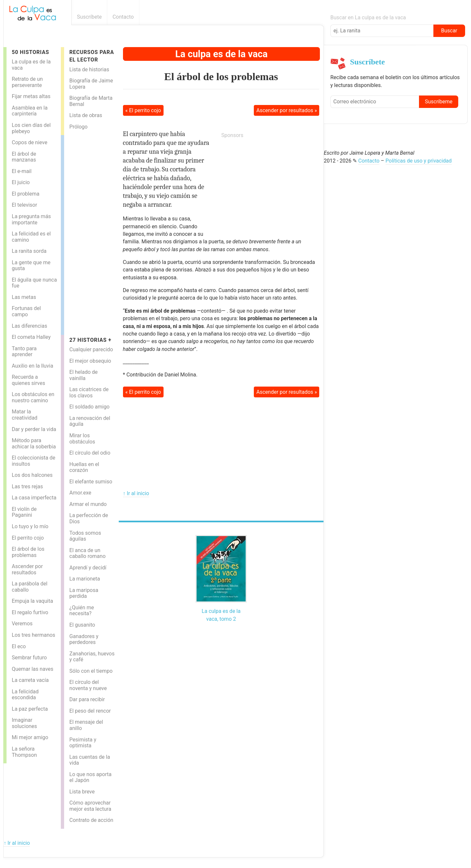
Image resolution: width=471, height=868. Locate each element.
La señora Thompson (24, 752)
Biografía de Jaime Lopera (91, 84)
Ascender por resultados (27, 569)
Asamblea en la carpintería (30, 111)
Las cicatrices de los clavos (89, 392)
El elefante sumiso (91, 482)
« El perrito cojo (143, 110)
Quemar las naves (33, 669)
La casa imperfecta (34, 498)
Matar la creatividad (25, 415)
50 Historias (30, 52)
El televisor (24, 205)
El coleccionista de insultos (34, 461)
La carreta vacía (30, 680)
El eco (19, 646)
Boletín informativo (320, 17)
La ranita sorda (29, 251)
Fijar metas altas (31, 96)
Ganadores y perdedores (84, 639)
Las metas (24, 297)
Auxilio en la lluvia (33, 366)
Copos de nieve (30, 142)
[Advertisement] (90, 233)
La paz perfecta (30, 709)
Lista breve (82, 792)
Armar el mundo (88, 504)
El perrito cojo (28, 538)
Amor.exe (80, 493)
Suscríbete (89, 17)
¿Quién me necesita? (82, 611)
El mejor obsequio (90, 361)
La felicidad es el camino (31, 237)
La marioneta (85, 579)
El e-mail (22, 171)
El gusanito (82, 625)
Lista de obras (86, 115)
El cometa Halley (31, 337)
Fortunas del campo (26, 311)
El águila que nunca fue (34, 283)
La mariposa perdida (84, 593)
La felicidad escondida (25, 695)
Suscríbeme (439, 102)
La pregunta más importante (31, 219)
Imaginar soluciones (24, 723)
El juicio (21, 182)
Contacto (123, 17)
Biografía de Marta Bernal (91, 101)
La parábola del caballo (30, 587)
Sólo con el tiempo (91, 671)
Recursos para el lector (92, 56)
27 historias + (90, 340)
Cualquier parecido (91, 349)
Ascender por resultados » (287, 110)
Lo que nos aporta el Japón (90, 777)
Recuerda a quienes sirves (28, 380)
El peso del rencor (90, 711)
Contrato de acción (91, 820)
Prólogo (78, 127)
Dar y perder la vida (34, 429)
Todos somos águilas (85, 536)
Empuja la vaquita (32, 601)
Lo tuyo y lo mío (30, 526)
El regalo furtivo (30, 612)
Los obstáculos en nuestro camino (33, 397)
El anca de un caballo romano (87, 553)
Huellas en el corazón (84, 467)
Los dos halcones (32, 475)
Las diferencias (29, 326)
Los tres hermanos (34, 635)
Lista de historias (89, 69)
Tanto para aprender (24, 352)
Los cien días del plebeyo (31, 128)
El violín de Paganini (24, 512)
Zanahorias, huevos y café (92, 657)
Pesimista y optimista (83, 743)
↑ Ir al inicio (136, 493)
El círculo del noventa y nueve (88, 685)
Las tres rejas (27, 486)
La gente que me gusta (31, 266)
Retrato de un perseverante (27, 82)
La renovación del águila (90, 421)
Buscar (449, 31)
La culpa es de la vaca (31, 65)
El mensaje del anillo (86, 725)
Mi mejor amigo (30, 737)
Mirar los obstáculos (82, 439)
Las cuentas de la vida (90, 760)
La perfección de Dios (89, 518)
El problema (26, 194)
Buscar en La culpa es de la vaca (368, 17)
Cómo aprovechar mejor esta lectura (90, 806)
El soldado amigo (89, 407)
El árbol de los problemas (28, 552)
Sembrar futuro (29, 658)
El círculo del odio (90, 453)
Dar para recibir (87, 699)
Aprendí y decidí (88, 568)
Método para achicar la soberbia (34, 443)
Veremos (22, 624)
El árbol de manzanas (24, 157)
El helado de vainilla (83, 375)
